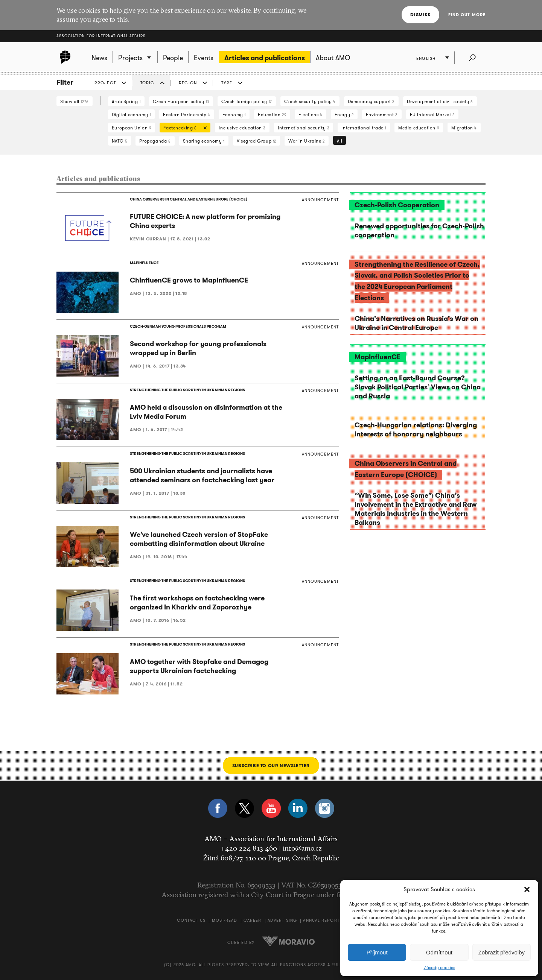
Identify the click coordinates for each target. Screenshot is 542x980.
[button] (527, 889)
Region (188, 83)
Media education (419, 128)
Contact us (191, 920)
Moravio (288, 941)
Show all (75, 101)
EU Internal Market (432, 115)
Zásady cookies (439, 968)
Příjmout (377, 952)
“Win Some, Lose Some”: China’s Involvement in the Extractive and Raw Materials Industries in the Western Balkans (416, 509)
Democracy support (371, 101)
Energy (344, 115)
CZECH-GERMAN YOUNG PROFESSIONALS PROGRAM (178, 326)
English (426, 58)
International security (304, 128)
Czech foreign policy (247, 101)
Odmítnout (439, 952)
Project (105, 83)
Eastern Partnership (187, 115)
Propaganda (155, 141)
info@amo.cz (302, 848)
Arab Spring (126, 101)
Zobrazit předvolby (502, 952)
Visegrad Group (257, 141)
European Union (132, 128)
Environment (382, 115)
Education (272, 115)
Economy (234, 115)
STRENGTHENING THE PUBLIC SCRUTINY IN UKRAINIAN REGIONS (187, 390)
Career (253, 920)
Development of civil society (440, 101)
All (340, 141)
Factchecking (183, 128)
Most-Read (225, 920)
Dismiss (420, 14)
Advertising (282, 920)
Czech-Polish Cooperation (397, 205)
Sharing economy (204, 141)
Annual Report (321, 920)
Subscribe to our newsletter (271, 765)
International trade (364, 128)
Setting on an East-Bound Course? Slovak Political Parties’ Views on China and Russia (418, 387)
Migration (464, 128)
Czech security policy (310, 101)
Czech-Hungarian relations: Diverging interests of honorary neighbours (416, 430)
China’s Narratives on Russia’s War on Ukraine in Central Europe (416, 323)
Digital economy (131, 115)
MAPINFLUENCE (144, 263)
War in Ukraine (307, 141)
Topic (148, 83)
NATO (120, 141)
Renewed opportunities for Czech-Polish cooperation (419, 231)
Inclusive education (242, 128)
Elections (311, 115)
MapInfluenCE (378, 357)
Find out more (467, 15)
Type (227, 83)
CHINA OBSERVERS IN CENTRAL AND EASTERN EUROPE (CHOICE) (189, 199)
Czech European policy (181, 101)
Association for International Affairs (101, 36)
